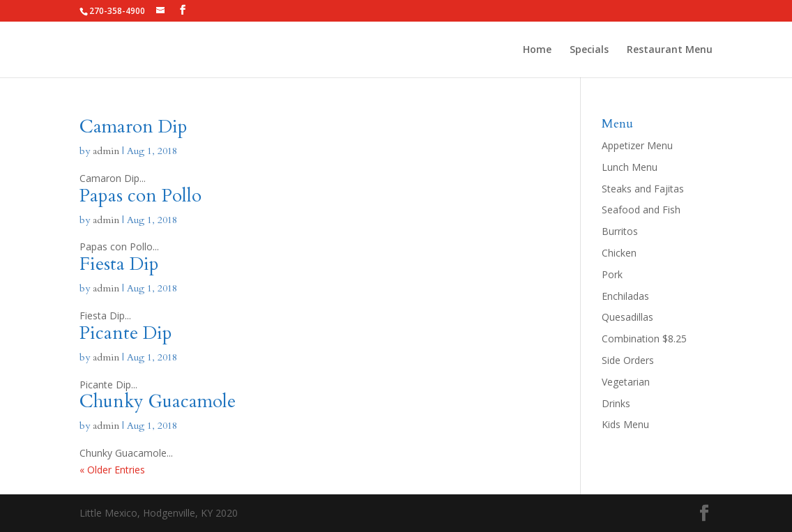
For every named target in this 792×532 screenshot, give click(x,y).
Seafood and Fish (641, 210)
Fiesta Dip (119, 264)
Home (537, 50)
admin (106, 151)
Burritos (620, 231)
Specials (589, 50)
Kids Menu (625, 424)
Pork (612, 274)
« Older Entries (112, 470)
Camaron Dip (134, 127)
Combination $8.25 (644, 339)
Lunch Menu (630, 167)
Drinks (616, 403)
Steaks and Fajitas (643, 189)
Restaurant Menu (670, 50)
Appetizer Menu (637, 145)
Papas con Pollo (140, 196)
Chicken (619, 253)
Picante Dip (126, 333)
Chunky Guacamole (158, 401)
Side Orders (628, 360)
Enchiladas (625, 296)
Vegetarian (626, 382)
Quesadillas (627, 317)
